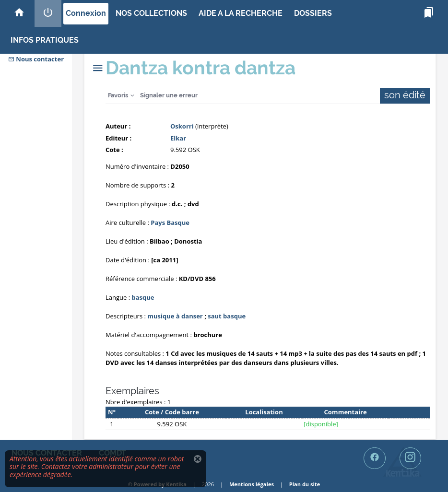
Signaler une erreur (169, 95)
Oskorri (182, 126)
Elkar (178, 138)
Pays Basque (170, 223)
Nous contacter (36, 59)
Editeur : (118, 138)
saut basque (227, 316)
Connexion (86, 13)
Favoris (118, 95)
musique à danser (175, 316)
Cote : (114, 150)
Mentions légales (252, 484)
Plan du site (305, 484)
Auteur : (118, 126)
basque (143, 297)
